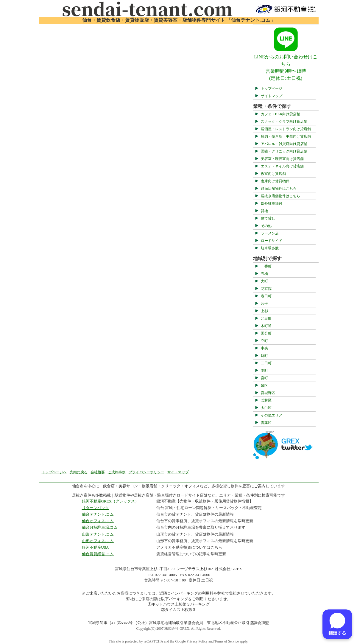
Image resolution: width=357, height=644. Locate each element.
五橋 (264, 274)
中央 (264, 348)
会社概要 (98, 472)
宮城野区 (268, 393)
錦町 (264, 356)
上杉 (264, 311)
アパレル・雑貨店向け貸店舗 (284, 144)
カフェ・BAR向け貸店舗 (281, 114)
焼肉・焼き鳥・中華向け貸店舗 (286, 136)
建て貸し (268, 218)
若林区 (266, 400)
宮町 (264, 378)
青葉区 (266, 423)
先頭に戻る (79, 472)
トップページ (272, 88)
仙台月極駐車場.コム (100, 527)
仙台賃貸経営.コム (98, 554)
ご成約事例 (117, 472)
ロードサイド (272, 241)
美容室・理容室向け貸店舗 (282, 159)
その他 (266, 226)
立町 (264, 341)
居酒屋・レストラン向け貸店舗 (286, 129)
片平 (264, 304)
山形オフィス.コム (98, 541)
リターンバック (95, 508)
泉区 (264, 385)
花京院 (266, 289)
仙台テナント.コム (98, 514)
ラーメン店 (270, 233)
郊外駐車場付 (272, 203)
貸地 (264, 211)
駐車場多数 (270, 248)
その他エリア (272, 415)
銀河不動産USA (95, 547)
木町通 (266, 326)
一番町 (266, 266)
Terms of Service (227, 641)
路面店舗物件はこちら (279, 189)
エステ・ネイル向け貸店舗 (282, 166)
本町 (264, 371)
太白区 (266, 408)
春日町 (266, 296)
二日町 (266, 363)
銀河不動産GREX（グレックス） (110, 501)
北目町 (266, 318)
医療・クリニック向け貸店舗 (284, 151)
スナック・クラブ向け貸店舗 (284, 122)
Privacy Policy (197, 641)
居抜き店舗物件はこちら (280, 196)
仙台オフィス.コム (98, 521)
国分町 (266, 333)
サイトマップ (272, 96)
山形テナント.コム (98, 534)
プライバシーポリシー (146, 472)
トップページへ (54, 472)
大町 (264, 281)
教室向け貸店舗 (273, 174)
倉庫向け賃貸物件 (275, 181)
